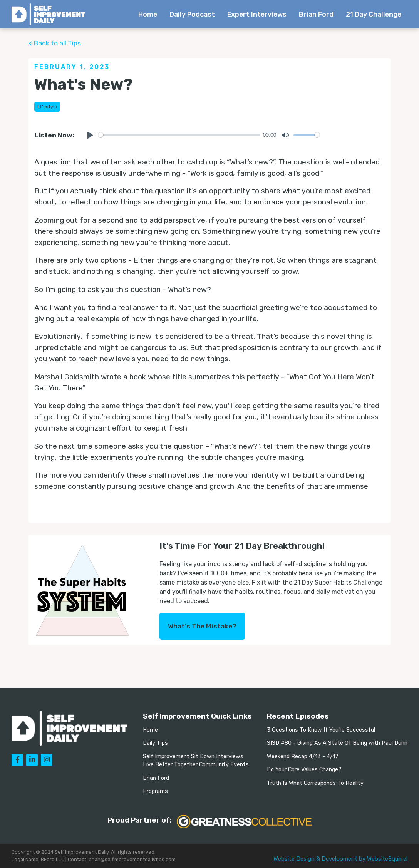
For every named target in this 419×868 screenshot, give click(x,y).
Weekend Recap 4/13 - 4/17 (303, 757)
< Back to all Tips (55, 43)
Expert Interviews (257, 14)
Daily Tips (155, 743)
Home (148, 14)
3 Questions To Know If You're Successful (321, 730)
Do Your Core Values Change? (304, 770)
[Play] (90, 135)
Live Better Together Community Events (196, 765)
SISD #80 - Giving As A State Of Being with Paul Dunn (337, 743)
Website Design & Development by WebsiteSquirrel (340, 859)
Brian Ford (316, 14)
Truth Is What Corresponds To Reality (315, 783)
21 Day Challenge (374, 14)
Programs (155, 791)
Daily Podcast (192, 14)
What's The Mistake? (202, 626)
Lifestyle (47, 107)
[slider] (179, 135)
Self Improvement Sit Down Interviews (193, 757)
